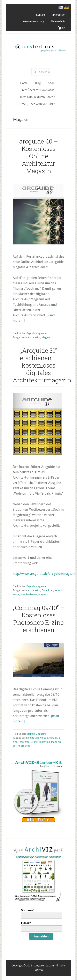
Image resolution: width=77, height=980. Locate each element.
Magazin (47, 337)
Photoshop (24, 746)
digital (32, 738)
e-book (59, 590)
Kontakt (41, 15)
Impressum (59, 15)
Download (48, 590)
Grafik (34, 742)
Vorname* (28, 910)
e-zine (16, 594)
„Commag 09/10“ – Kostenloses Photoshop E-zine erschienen (39, 619)
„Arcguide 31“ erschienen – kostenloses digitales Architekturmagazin (42, 365)
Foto (21, 742)
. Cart (62, 28)
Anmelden (41, 936)
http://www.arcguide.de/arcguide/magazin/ (45, 574)
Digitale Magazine (36, 333)
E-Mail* (26, 923)
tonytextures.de (41, 47)
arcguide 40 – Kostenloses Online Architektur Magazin (39, 156)
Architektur (34, 337)
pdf (15, 746)
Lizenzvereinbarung (33, 21)
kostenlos (32, 594)
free (23, 594)
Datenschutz (58, 21)
